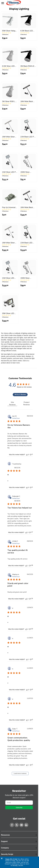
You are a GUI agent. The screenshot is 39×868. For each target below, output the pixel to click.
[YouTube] (21, 825)
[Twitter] (17, 825)
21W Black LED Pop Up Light (28, 137)
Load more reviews (20, 773)
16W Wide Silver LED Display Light (9, 243)
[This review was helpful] (27, 455)
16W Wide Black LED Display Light (27, 207)
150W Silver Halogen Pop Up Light (27, 172)
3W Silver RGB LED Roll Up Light (10, 101)
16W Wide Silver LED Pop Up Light (9, 137)
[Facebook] (12, 825)
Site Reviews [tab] (12, 403)
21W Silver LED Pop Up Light (10, 172)
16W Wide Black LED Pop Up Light (27, 101)
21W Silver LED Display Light (8, 278)
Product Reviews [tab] (27, 403)
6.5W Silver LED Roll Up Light (8, 66)
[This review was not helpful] (31, 454)
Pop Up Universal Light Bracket (9, 207)
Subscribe (19, 808)
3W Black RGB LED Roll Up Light (28, 66)
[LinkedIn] (26, 825)
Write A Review (20, 395)
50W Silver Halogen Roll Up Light (10, 31)
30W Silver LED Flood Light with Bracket (8, 313)
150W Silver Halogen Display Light (27, 278)
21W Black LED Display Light (26, 243)
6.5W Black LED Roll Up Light (27, 31)
